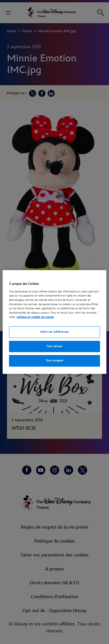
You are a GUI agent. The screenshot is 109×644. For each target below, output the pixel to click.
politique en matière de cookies (35, 317)
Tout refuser (54, 346)
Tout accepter (54, 361)
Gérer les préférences (54, 332)
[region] (54, 322)
